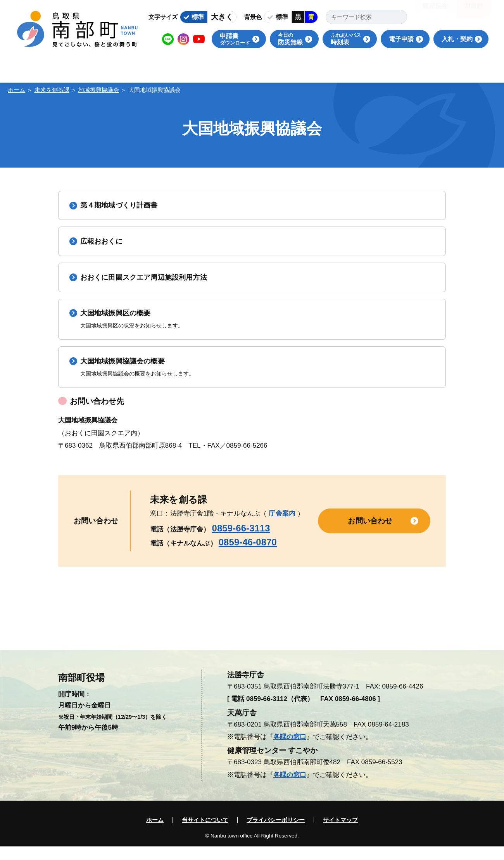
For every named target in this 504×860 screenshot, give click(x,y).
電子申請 (401, 39)
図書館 (473, 11)
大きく (222, 17)
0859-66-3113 (241, 542)
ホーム (16, 90)
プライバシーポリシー (276, 833)
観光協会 (435, 11)
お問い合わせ (370, 534)
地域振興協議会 (99, 90)
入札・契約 (457, 39)
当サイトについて (205, 833)
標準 (198, 17)
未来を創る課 (52, 90)
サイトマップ (340, 833)
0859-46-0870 (248, 556)
